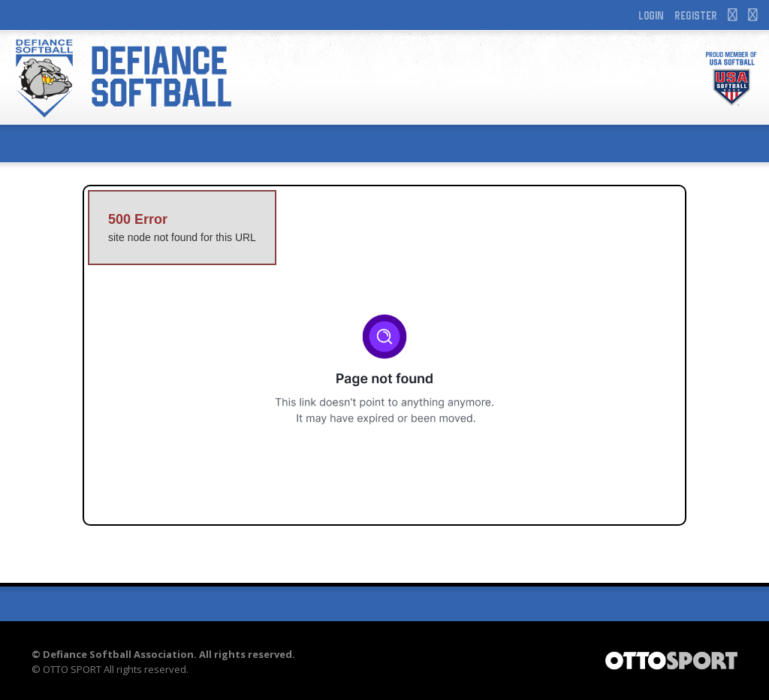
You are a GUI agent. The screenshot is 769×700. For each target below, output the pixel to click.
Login (651, 15)
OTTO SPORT (72, 669)
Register (696, 15)
